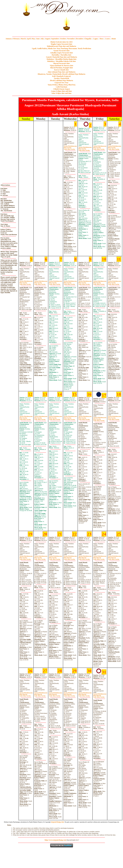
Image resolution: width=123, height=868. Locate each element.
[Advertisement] (10, 16)
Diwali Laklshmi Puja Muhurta (62, 80)
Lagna (95, 39)
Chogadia (88, 39)
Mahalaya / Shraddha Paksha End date (61, 61)
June (38, 39)
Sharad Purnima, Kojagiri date (61, 68)
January (9, 39)
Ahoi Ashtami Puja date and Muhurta (61, 72)
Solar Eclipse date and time (62, 93)
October (63, 39)
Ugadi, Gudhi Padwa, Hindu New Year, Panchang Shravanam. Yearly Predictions (62, 48)
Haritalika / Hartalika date (62, 55)
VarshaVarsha (69, 148)
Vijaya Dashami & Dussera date (61, 66)
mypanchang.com (61, 32)
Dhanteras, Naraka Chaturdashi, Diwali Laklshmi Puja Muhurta (61, 74)
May (33, 39)
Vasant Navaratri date (62, 51)
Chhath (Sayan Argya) (61, 89)
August (48, 39)
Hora (102, 39)
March (23, 39)
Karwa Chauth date (61, 70)
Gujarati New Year (61, 83)
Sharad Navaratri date (62, 63)
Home (114, 39)
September (55, 39)
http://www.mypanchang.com (55, 840)
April (29, 39)
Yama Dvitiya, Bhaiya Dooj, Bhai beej (62, 85)
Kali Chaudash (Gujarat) (61, 76)
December (80, 39)
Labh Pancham (61, 87)
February (16, 39)
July (42, 39)
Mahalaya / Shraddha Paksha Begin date (61, 59)
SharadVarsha (69, 558)
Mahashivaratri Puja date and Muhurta (61, 46)
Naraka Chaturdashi (61, 78)
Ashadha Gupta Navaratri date (62, 53)
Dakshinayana (70, 146)
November (71, 39)
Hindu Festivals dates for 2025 (61, 42)
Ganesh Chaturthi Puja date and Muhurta (61, 57)
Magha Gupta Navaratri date (61, 44)
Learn (107, 39)
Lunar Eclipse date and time (61, 91)
